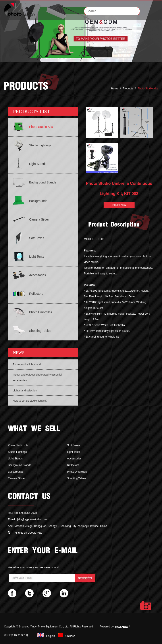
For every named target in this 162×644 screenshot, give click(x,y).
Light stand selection (25, 391)
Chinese (65, 636)
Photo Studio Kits (148, 89)
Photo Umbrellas (77, 472)
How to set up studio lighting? (30, 401)
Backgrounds (16, 472)
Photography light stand (27, 364)
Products (128, 89)
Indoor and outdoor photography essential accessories (37, 378)
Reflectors (73, 465)
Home (115, 89)
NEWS (19, 353)
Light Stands (15, 459)
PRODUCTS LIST (32, 111)
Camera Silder (16, 478)
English (45, 636)
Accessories (74, 459)
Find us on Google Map (28, 533)
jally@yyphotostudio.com (32, 519)
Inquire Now (119, 205)
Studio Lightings (17, 452)
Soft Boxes (73, 445)
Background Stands (20, 465)
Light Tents (73, 452)
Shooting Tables (76, 478)
